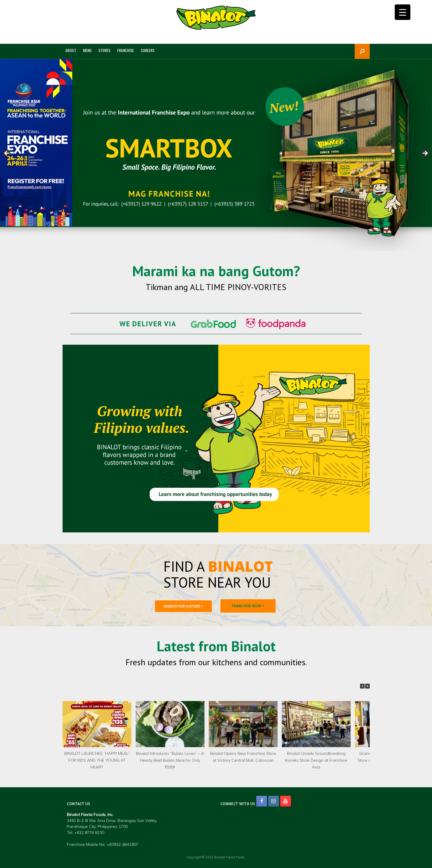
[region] (216, 155)
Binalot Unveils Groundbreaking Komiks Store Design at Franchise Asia (316, 760)
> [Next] (425, 154)
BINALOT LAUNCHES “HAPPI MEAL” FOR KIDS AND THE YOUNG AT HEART (97, 760)
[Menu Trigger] (403, 12)
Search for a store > (183, 606)
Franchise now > (248, 606)
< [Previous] (7, 154)
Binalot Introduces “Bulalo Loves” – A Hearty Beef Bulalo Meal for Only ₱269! (170, 760)
